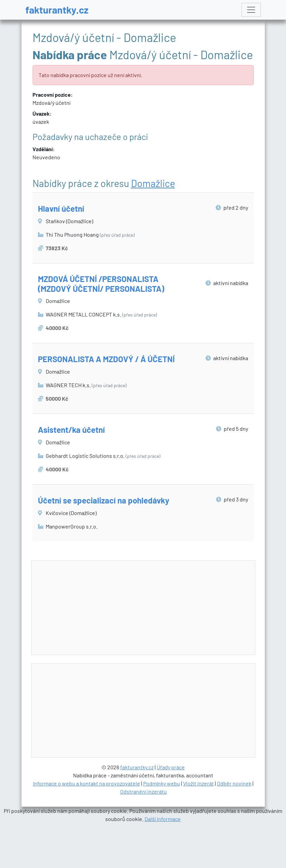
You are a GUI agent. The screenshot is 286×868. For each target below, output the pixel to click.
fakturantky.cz (57, 10)
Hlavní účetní (61, 208)
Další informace (163, 819)
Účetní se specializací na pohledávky (104, 500)
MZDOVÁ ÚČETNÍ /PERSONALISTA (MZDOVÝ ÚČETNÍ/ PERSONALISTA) (101, 284)
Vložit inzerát (199, 783)
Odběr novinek (234, 783)
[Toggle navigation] (251, 10)
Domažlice (153, 183)
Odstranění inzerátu (144, 791)
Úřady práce (171, 767)
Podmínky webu (162, 783)
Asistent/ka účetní (71, 430)
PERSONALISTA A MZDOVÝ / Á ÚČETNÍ (106, 359)
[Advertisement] (153, 608)
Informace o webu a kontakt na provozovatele (86, 783)
